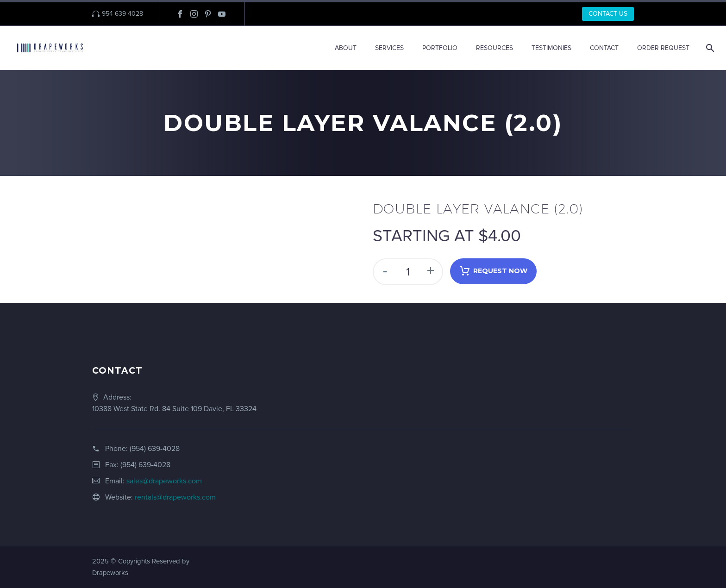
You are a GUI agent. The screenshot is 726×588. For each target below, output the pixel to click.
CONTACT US (608, 14)
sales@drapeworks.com (164, 481)
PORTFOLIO (440, 48)
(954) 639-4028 (155, 449)
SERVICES (389, 48)
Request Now (493, 271)
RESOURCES (494, 48)
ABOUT (346, 48)
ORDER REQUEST (663, 48)
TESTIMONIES (551, 48)
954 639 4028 (122, 14)
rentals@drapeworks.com (175, 497)
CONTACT (604, 48)
